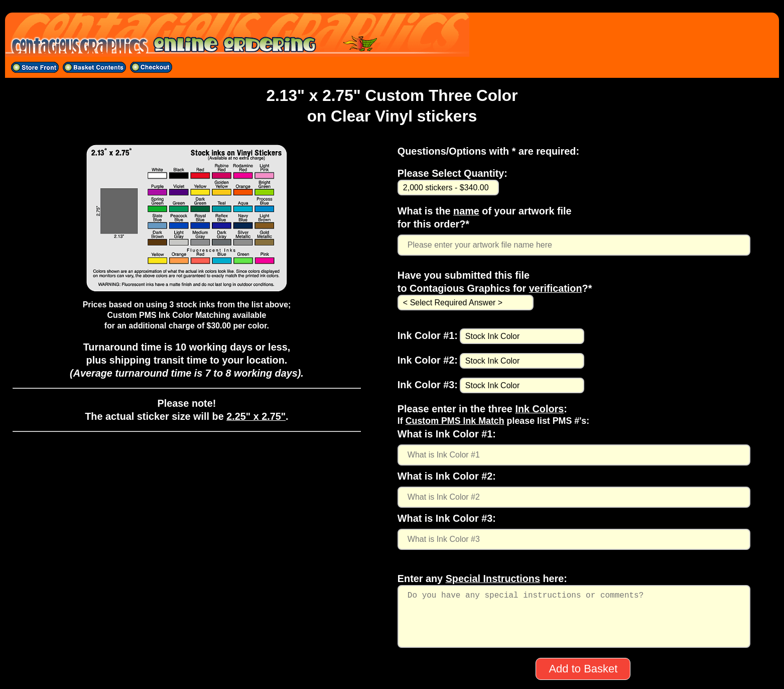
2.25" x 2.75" (256, 416)
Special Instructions (493, 579)
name (466, 211)
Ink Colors (539, 409)
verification (556, 288)
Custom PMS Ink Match (455, 421)
